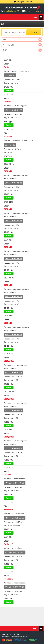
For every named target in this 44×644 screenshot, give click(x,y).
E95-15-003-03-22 (13, 448)
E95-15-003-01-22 (13, 372)
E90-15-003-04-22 (13, 259)
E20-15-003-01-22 (13, 110)
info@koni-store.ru (33, 11)
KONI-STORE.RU (25, 636)
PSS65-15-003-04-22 (15, 552)
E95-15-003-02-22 (13, 410)
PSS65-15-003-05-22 (15, 587)
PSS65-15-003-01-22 (15, 483)
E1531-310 (10, 145)
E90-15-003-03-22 (13, 221)
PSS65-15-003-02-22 (15, 518)
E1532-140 (10, 75)
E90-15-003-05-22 (13, 297)
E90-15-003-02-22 (13, 183)
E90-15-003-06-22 (13, 335)
